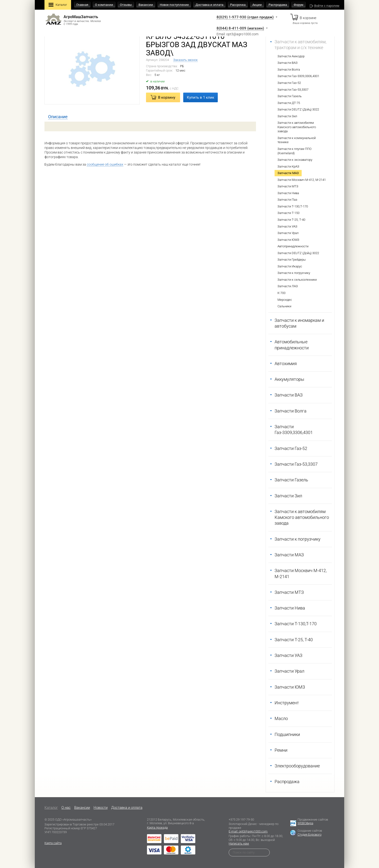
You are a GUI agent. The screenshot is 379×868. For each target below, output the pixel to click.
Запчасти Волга (289, 70)
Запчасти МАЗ (288, 173)
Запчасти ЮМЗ (288, 240)
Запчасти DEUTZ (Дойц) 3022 (298, 109)
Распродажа (278, 5)
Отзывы (126, 5)
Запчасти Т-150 (288, 213)
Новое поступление (174, 5)
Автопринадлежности (293, 246)
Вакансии (146, 5)
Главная (82, 5)
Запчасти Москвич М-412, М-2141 (302, 180)
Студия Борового (310, 835)
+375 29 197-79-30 (241, 820)
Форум (299, 5)
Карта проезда (157, 828)
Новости (101, 808)
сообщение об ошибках (105, 164)
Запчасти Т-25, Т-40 (291, 220)
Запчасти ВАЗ (288, 63)
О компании (104, 5)
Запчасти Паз (287, 200)
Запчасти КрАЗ (288, 166)
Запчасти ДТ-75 (289, 103)
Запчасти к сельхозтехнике (297, 280)
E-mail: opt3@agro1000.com (248, 831)
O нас (66, 808)
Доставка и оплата (209, 5)
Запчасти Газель (290, 96)
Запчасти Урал (288, 233)
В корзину (167, 97)
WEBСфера (305, 823)
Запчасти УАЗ (287, 226)
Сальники (284, 306)
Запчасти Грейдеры (292, 260)
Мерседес (285, 300)
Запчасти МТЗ (288, 186)
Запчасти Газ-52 (289, 83)
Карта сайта (53, 843)
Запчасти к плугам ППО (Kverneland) (295, 151)
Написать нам (239, 843)
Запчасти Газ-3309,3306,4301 (298, 76)
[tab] (58, 117)
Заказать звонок (186, 60)
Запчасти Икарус (290, 266)
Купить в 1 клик (200, 97)
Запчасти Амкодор (291, 56)
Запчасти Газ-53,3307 (293, 90)
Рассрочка (238, 5)
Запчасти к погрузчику (294, 273)
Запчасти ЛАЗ (288, 286)
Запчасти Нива (288, 193)
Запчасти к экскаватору (295, 160)
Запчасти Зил (287, 116)
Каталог (58, 5)
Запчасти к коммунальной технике (297, 140)
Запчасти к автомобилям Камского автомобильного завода (297, 127)
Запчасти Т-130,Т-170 (293, 206)
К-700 (281, 293)
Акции (257, 5)
